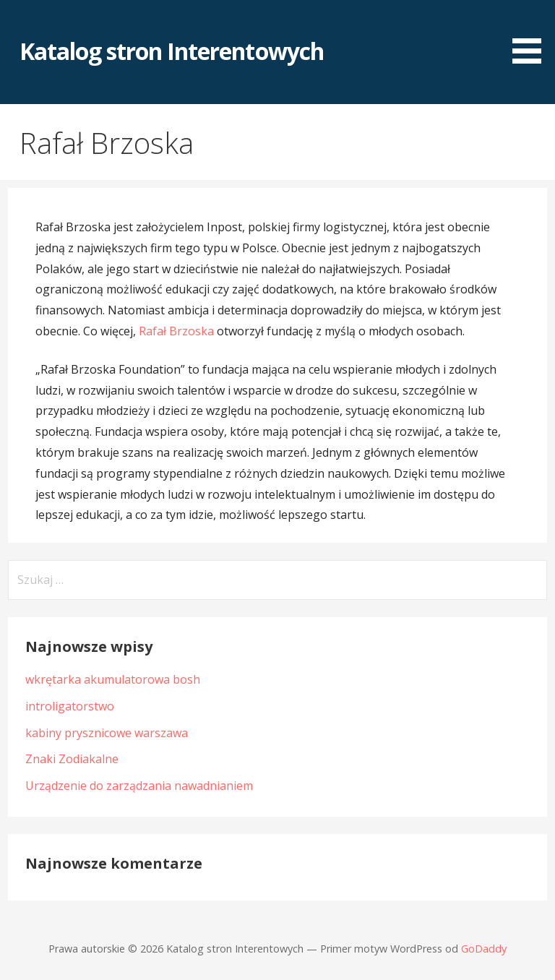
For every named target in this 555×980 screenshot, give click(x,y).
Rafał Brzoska (176, 331)
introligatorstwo (70, 706)
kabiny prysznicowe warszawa (107, 733)
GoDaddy (484, 949)
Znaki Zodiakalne (72, 759)
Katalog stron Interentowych (172, 51)
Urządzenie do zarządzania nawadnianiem (139, 786)
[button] (532, 34)
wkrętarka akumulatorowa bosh (113, 679)
